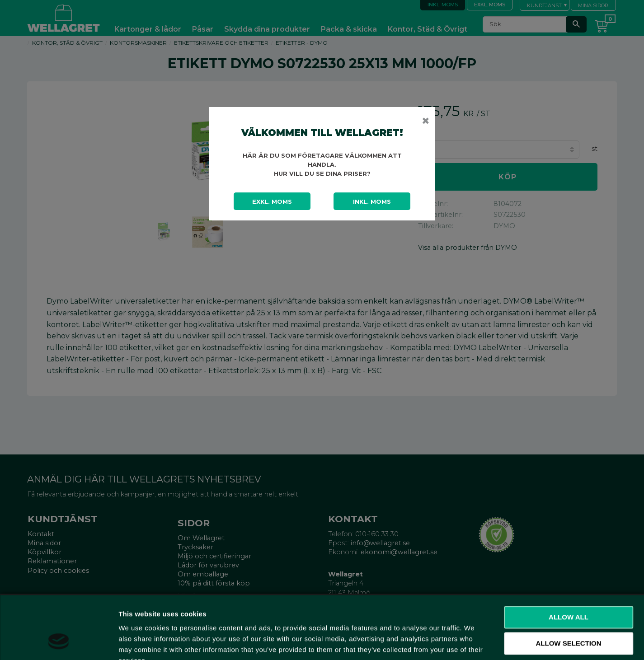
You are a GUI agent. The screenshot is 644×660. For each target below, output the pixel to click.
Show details (474, 642)
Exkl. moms (272, 201)
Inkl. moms (372, 201)
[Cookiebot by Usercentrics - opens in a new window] (59, 642)
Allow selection (569, 588)
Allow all (569, 562)
